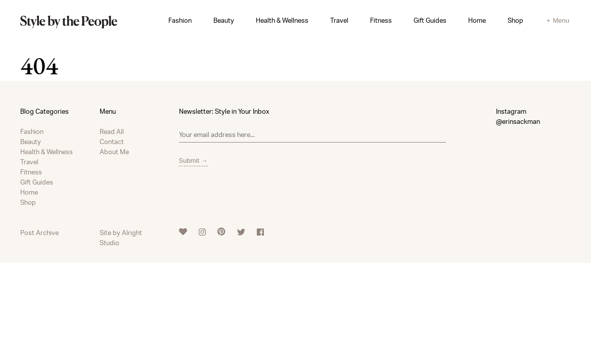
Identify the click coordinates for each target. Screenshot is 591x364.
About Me (114, 152)
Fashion (180, 20)
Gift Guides (430, 20)
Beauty (224, 20)
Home (477, 20)
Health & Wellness (282, 20)
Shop (515, 20)
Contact (112, 142)
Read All (112, 131)
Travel (339, 20)
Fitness (381, 20)
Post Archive (39, 233)
